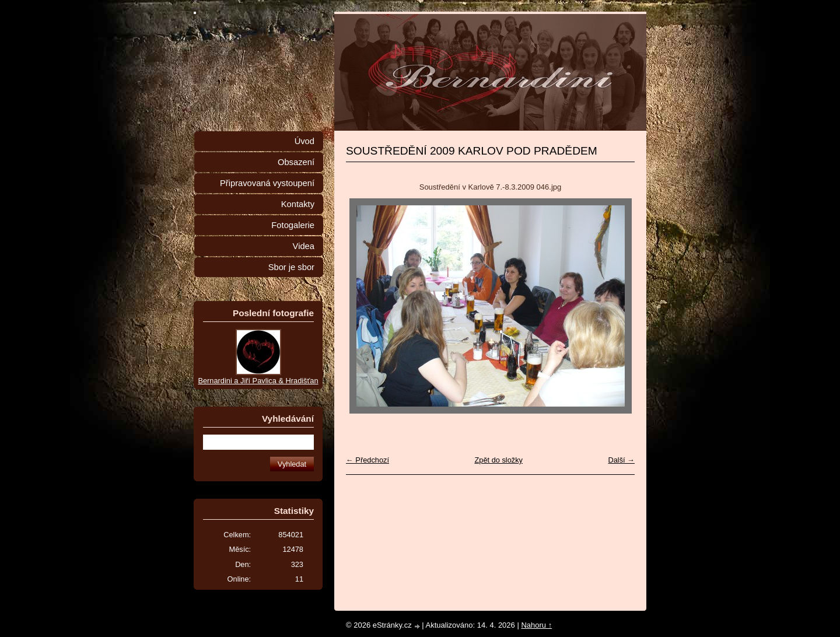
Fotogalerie (293, 225)
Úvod (304, 141)
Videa (304, 246)
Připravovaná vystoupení (267, 183)
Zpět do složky (498, 460)
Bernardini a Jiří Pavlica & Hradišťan (258, 381)
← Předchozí (367, 460)
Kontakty (298, 204)
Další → (621, 460)
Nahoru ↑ (536, 625)
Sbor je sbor (291, 267)
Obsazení (296, 162)
